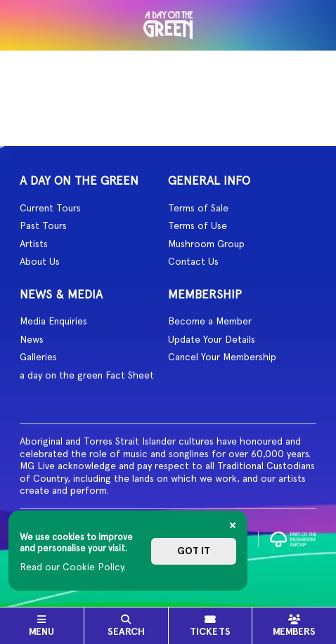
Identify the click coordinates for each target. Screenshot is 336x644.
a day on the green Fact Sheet (87, 375)
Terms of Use (198, 225)
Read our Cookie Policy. (73, 567)
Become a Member (210, 321)
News (32, 339)
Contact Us (193, 261)
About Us (40, 261)
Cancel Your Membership (222, 357)
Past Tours (43, 225)
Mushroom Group (206, 244)
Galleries (38, 357)
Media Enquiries (53, 321)
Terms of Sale (198, 208)
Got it (194, 551)
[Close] (233, 525)
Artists (34, 244)
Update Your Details (212, 339)
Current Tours (50, 208)
